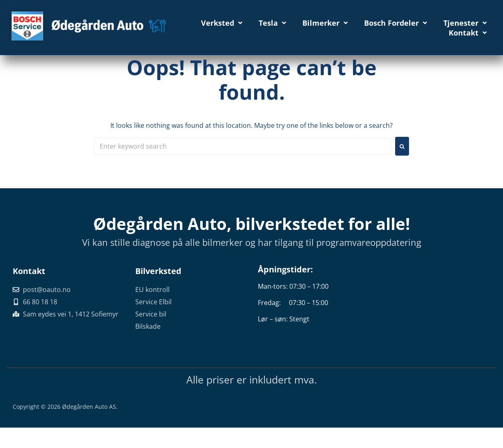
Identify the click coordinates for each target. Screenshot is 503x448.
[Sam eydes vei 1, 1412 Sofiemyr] (436, 307)
